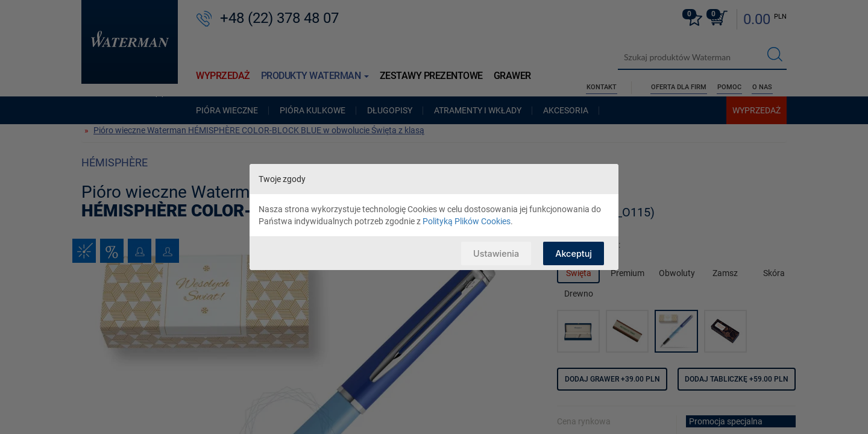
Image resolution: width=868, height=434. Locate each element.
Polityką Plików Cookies (467, 221)
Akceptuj (573, 253)
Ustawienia (493, 253)
